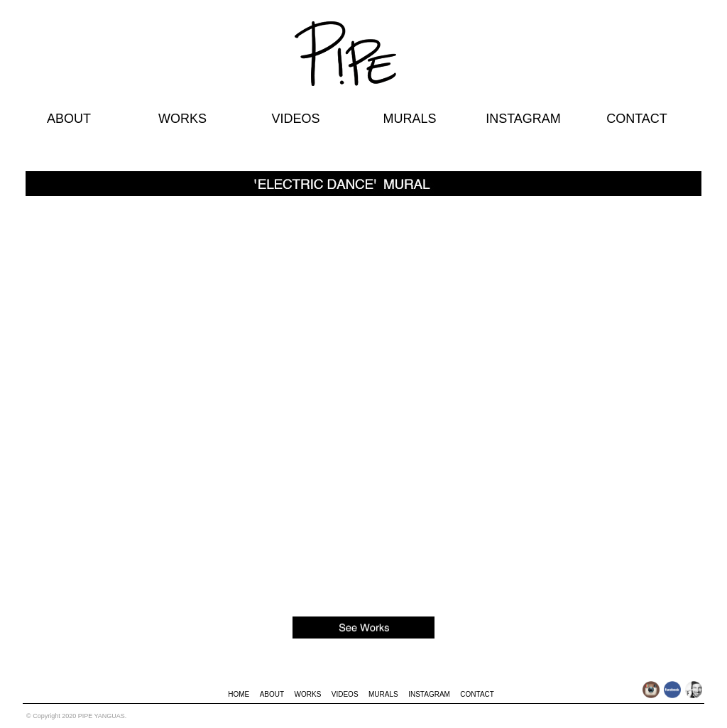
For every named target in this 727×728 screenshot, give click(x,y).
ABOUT (69, 119)
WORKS (182, 119)
